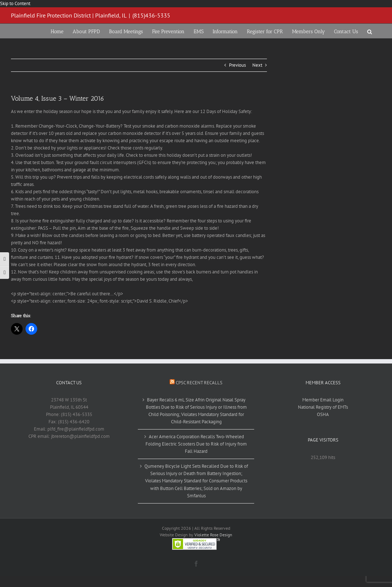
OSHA (323, 414)
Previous (237, 65)
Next (257, 65)
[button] (370, 31)
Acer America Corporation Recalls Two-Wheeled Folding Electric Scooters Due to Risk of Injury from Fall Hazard (196, 444)
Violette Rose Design (213, 535)
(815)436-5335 (151, 15)
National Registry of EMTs (323, 407)
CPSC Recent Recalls (199, 383)
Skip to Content (15, 3)
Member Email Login (323, 400)
